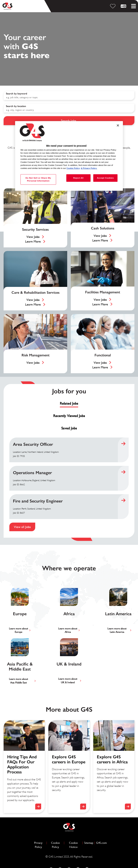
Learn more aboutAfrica (68, 630)
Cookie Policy (57, 845)
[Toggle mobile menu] (134, 6)
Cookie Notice (73, 845)
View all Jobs (22, 527)
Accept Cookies (105, 178)
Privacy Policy (40, 845)
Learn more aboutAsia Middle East (19, 681)
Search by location (16, 106)
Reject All (78, 178)
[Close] (118, 125)
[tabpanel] (69, 484)
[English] (124, 6)
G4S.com (101, 843)
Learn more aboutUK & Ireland (68, 681)
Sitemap (89, 843)
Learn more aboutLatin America (117, 630)
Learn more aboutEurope (19, 630)
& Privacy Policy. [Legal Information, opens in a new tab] (89, 168)
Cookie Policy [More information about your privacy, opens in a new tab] (73, 168)
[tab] (69, 404)
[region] (69, 156)
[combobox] (69, 108)
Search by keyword (17, 94)
